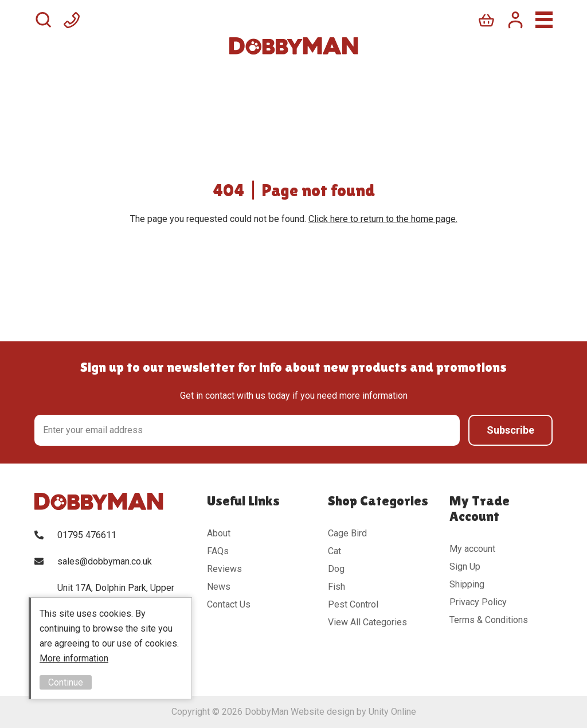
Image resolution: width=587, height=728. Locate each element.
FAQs (218, 551)
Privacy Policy (478, 602)
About (219, 533)
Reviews (224, 569)
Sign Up (465, 567)
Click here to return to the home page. (383, 219)
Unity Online (392, 712)
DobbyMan (294, 46)
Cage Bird (347, 533)
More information (74, 658)
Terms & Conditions (489, 620)
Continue (66, 682)
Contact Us (229, 604)
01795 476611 (87, 535)
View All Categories (367, 622)
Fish (336, 587)
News (219, 587)
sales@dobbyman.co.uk (105, 561)
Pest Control (353, 604)
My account (472, 549)
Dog (336, 569)
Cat (334, 551)
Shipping (467, 584)
